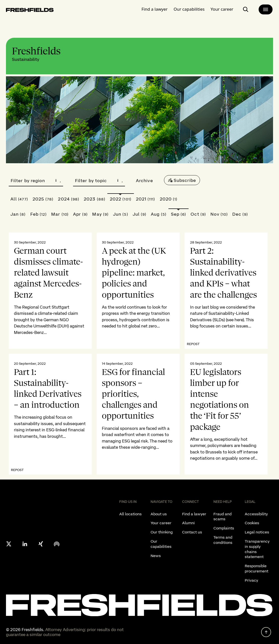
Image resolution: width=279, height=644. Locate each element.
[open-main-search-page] (246, 9)
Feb (39, 214)
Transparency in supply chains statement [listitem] (257, 549)
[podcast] (57, 544)
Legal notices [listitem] (257, 532)
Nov (219, 214)
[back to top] (266, 632)
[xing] (41, 544)
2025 (43, 199)
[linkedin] (25, 544)
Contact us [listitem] (192, 532)
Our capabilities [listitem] (161, 544)
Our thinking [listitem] (162, 532)
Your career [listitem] (161, 523)
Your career (222, 9)
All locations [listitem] (130, 514)
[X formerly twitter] (9, 544)
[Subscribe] (182, 180)
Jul (140, 214)
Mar (60, 214)
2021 (146, 199)
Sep (179, 214)
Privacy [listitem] (251, 580)
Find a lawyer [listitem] (194, 514)
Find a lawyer (155, 9)
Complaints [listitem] (224, 528)
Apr (80, 214)
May (100, 214)
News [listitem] (156, 556)
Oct (198, 214)
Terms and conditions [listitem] (223, 540)
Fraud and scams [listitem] (222, 517)
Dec (240, 214)
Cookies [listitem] (252, 523)
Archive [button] (144, 181)
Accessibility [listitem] (256, 514)
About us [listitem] (159, 514)
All (19, 199)
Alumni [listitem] (188, 523)
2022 (121, 199)
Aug (159, 214)
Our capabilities (189, 9)
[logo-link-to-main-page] (30, 10)
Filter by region (36, 181)
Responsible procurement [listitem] (257, 568)
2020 (169, 199)
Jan (18, 214)
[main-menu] (266, 9)
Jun (121, 214)
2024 (69, 199)
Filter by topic (99, 181)
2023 (95, 199)
